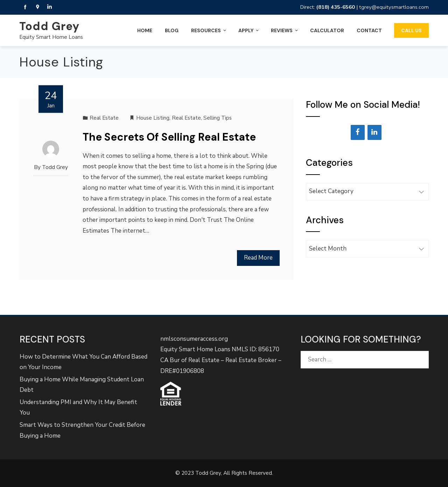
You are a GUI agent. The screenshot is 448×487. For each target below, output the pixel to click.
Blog (172, 30)
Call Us (411, 30)
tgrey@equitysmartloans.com (394, 7)
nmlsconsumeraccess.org (194, 339)
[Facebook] (358, 132)
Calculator (327, 30)
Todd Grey (49, 26)
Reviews (285, 30)
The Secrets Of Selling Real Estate (169, 137)
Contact (369, 30)
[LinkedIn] (374, 132)
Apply (249, 30)
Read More (258, 258)
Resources (209, 30)
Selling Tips (218, 118)
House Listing (153, 118)
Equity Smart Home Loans (51, 37)
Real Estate (104, 118)
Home (145, 30)
